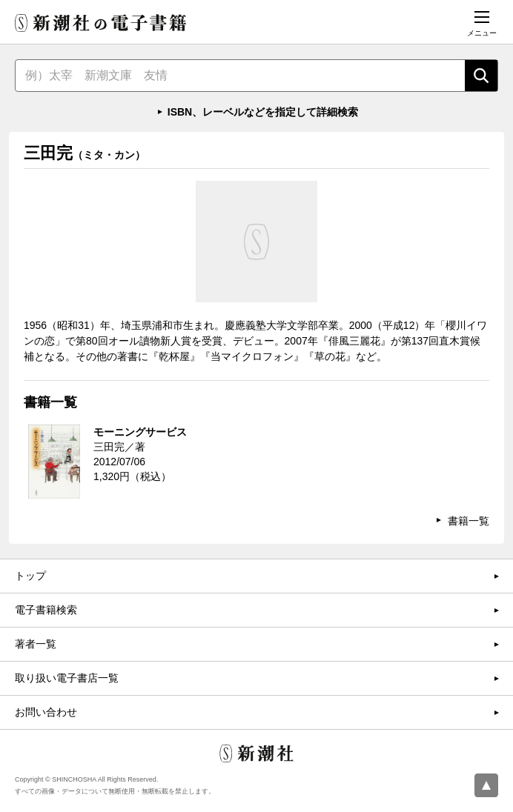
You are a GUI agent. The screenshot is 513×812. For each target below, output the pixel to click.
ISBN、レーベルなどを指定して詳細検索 (263, 112)
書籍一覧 (469, 521)
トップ (30, 576)
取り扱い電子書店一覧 (67, 678)
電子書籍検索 (46, 610)
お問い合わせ (46, 712)
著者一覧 (36, 644)
